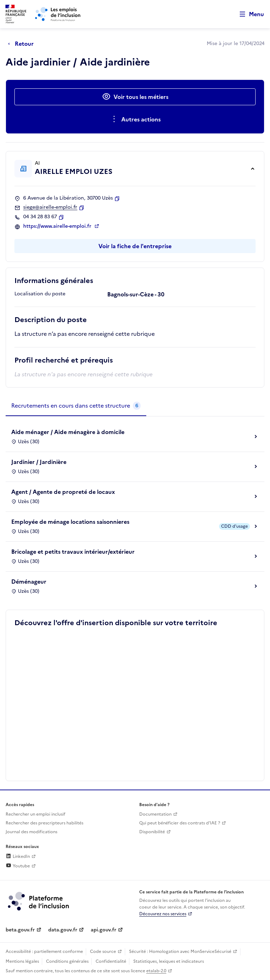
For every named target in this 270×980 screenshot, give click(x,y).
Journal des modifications (31, 832)
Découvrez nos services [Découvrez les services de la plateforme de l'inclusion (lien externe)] (163, 914)
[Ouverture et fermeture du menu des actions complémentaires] (135, 119)
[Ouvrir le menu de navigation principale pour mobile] (249, 14)
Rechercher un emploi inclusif (36, 814)
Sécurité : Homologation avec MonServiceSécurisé (180, 951)
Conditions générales (67, 961)
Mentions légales (22, 961)
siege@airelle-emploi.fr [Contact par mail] (50, 207)
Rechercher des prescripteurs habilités (44, 823)
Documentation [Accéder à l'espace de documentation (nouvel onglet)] (155, 814)
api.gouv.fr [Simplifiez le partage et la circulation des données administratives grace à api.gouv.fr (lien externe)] (104, 930)
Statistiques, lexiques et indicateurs (169, 961)
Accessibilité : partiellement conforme (44, 951)
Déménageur (29, 582)
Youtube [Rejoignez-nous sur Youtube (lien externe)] (18, 866)
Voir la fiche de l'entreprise (135, 246)
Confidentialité (111, 961)
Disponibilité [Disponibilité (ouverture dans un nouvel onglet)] (152, 832)
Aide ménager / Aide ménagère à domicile (68, 432)
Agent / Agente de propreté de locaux (63, 492)
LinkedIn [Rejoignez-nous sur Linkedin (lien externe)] (18, 856)
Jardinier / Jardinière (39, 462)
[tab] (76, 406)
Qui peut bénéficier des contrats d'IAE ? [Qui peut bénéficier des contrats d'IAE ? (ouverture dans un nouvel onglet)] (180, 823)
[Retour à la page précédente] (23, 44)
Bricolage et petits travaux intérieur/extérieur (73, 552)
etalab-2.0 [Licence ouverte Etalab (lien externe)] (156, 971)
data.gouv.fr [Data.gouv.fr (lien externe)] (63, 930)
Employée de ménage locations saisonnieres (70, 522)
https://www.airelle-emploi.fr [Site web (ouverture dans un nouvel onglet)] (58, 226)
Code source (103, 951)
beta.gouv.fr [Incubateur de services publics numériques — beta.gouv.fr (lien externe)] (20, 930)
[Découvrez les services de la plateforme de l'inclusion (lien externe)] (39, 901)
